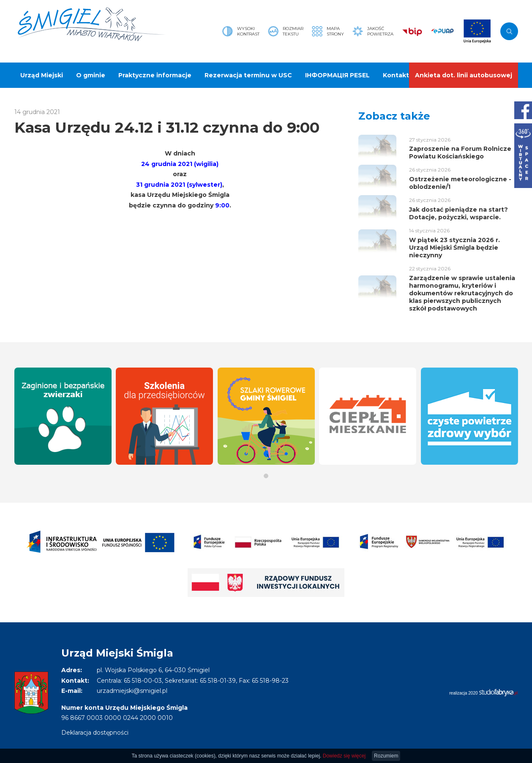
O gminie (91, 75)
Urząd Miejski (42, 75)
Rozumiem (386, 756)
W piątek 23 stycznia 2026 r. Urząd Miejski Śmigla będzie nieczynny (454, 248)
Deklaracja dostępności (95, 733)
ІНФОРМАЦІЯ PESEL (337, 75)
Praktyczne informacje (155, 75)
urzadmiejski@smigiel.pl (132, 691)
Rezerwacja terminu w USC (248, 75)
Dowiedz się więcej (344, 756)
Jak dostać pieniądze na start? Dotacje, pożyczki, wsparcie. (458, 213)
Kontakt (396, 75)
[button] (266, 476)
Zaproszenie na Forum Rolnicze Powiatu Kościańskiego (460, 153)
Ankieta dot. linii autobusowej (464, 75)
